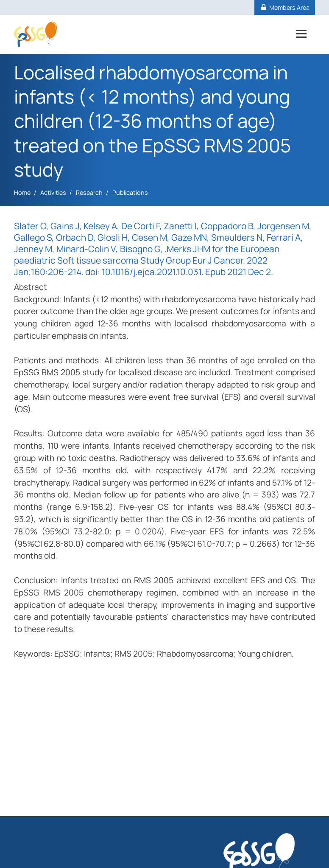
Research (89, 192)
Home (22, 192)
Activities (53, 192)
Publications (130, 192)
